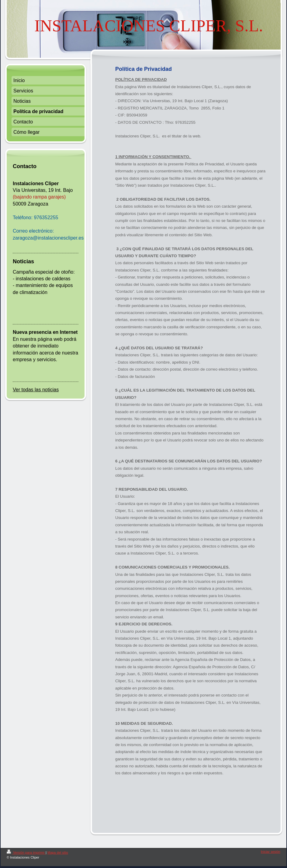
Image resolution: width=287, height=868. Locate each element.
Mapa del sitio (58, 852)
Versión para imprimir (26, 852)
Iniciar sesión (271, 852)
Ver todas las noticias (36, 390)
